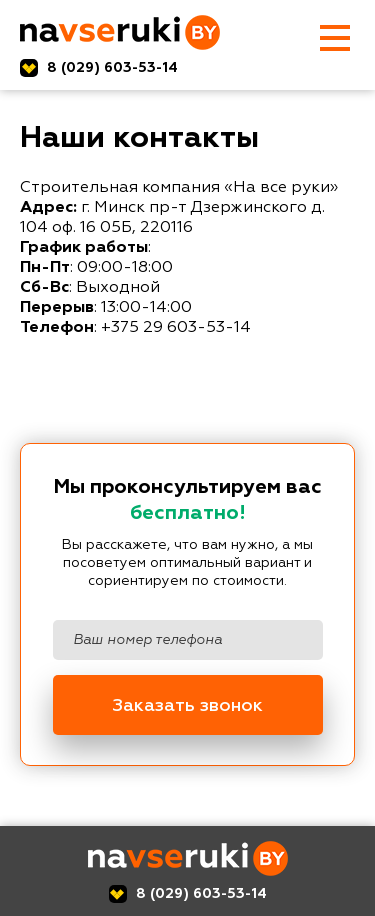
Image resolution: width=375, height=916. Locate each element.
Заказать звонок (187, 706)
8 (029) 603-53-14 (112, 68)
